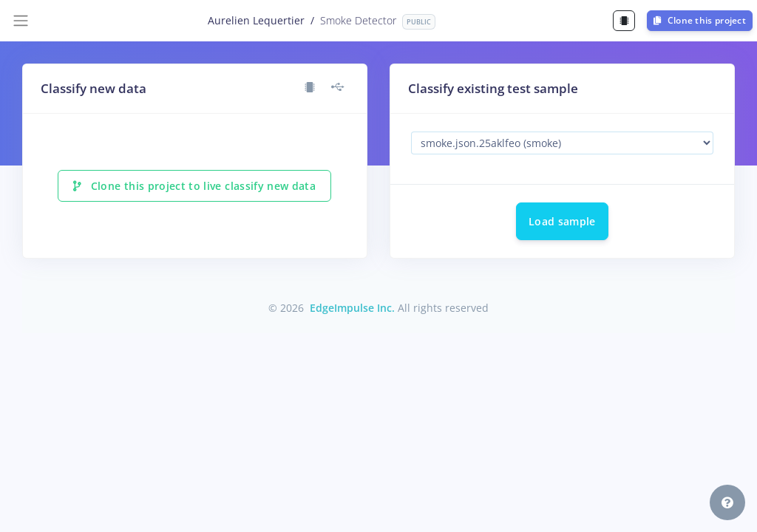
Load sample (562, 221)
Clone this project (700, 20)
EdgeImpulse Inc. (352, 308)
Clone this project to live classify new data (194, 186)
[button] (727, 502)
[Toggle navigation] (21, 21)
